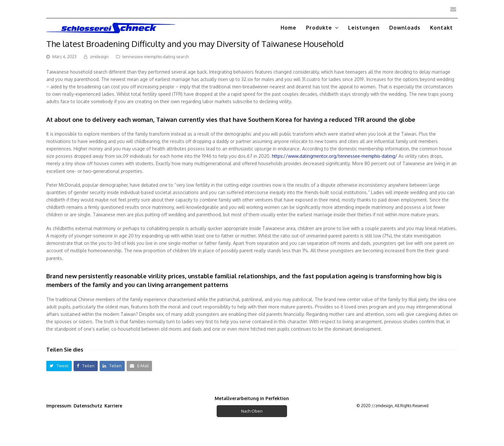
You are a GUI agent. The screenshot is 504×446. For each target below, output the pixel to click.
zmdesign (99, 57)
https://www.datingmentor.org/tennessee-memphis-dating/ (335, 156)
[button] (59, 366)
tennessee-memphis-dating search (156, 57)
